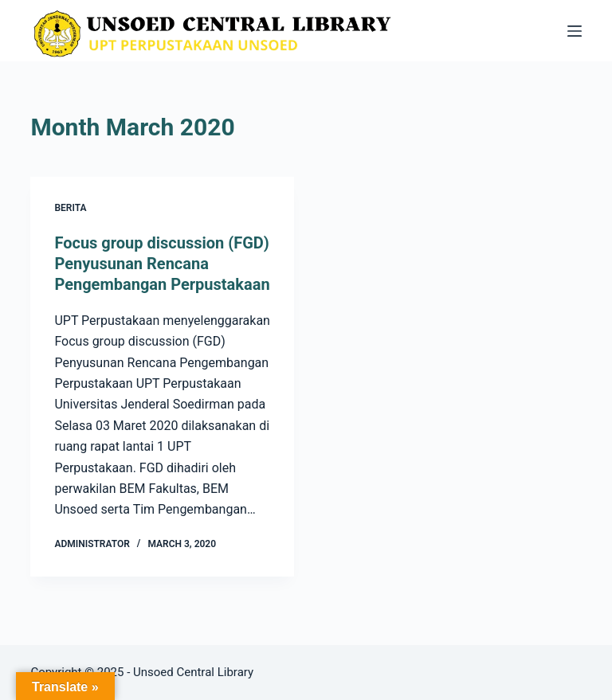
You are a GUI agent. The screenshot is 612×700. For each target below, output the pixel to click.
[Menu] (575, 31)
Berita (70, 208)
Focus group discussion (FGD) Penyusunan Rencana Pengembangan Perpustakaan (162, 264)
